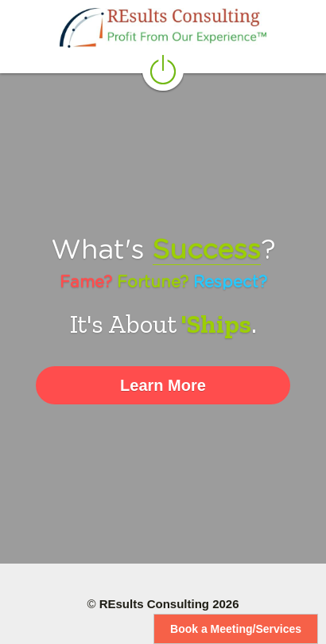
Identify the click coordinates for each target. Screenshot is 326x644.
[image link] (163, 28)
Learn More (163, 385)
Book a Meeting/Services (236, 629)
